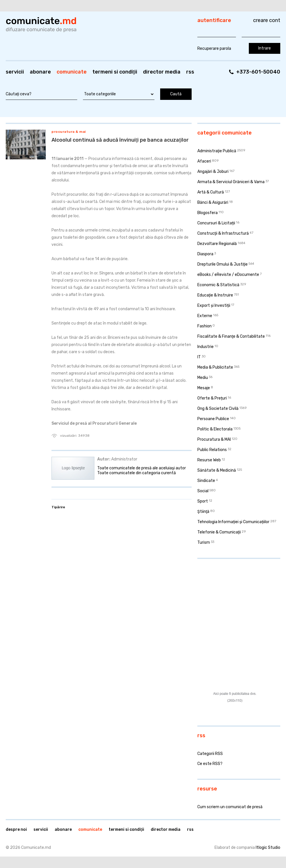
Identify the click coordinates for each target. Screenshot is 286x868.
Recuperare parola (214, 49)
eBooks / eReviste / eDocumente (228, 275)
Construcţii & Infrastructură (223, 233)
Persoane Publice (213, 419)
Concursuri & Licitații (216, 223)
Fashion (204, 326)
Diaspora (205, 254)
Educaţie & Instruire (215, 295)
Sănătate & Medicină (217, 470)
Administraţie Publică (217, 151)
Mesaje (204, 388)
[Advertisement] (233, 593)
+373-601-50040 (258, 72)
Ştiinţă (203, 512)
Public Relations (212, 450)
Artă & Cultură (211, 192)
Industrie (205, 347)
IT (199, 357)
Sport (203, 501)
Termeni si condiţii (115, 72)
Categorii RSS (210, 754)
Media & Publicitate (215, 367)
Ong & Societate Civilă (218, 409)
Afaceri (204, 161)
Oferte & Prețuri (212, 398)
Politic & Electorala (215, 429)
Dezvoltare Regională (217, 244)
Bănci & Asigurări (213, 202)
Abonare (40, 72)
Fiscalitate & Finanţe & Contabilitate (231, 336)
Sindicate (206, 481)
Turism (204, 542)
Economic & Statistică (218, 285)
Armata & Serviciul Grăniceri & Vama (231, 182)
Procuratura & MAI (69, 132)
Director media (162, 72)
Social (203, 491)
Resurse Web (209, 460)
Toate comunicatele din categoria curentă (137, 473)
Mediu (203, 378)
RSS (190, 72)
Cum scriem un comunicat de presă (230, 807)
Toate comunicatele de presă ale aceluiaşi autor (142, 468)
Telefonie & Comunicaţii (219, 532)
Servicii (15, 72)
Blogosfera (207, 213)
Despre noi (16, 830)
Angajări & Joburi (213, 172)
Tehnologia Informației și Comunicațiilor (233, 522)
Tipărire (58, 507)
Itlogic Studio (268, 848)
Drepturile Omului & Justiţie (223, 264)
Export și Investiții (214, 306)
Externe (205, 316)
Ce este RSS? (210, 764)
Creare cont (267, 20)
